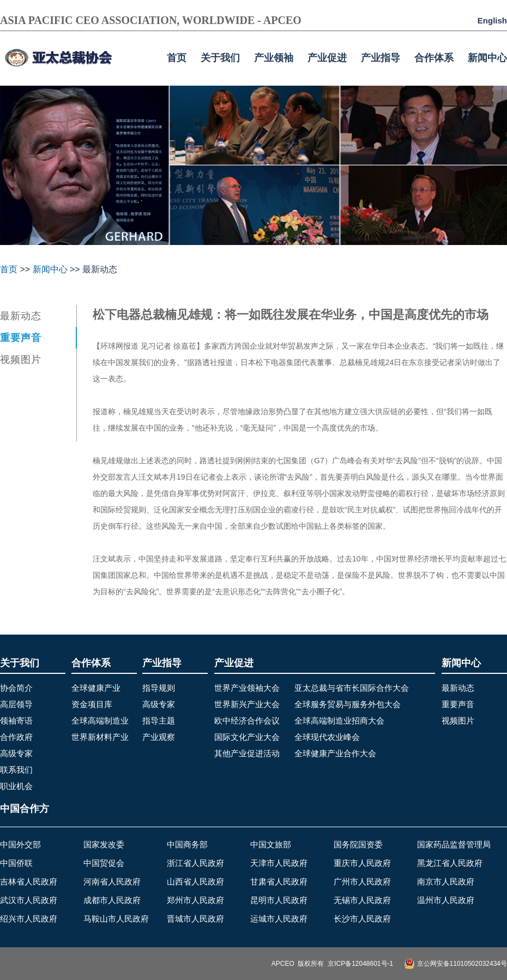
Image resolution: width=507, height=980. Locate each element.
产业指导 (381, 58)
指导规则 (159, 688)
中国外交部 (20, 844)
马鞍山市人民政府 (116, 919)
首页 (177, 58)
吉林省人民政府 (29, 882)
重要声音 (21, 338)
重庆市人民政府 (362, 863)
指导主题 (159, 721)
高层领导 (16, 704)
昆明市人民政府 (279, 900)
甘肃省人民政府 (279, 882)
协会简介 (16, 688)
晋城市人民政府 (195, 919)
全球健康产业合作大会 (335, 753)
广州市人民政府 (362, 882)
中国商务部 (187, 844)
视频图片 (21, 360)
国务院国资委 (358, 844)
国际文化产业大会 (247, 737)
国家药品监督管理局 (454, 844)
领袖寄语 (16, 721)
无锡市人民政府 (362, 900)
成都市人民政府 (112, 900)
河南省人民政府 (112, 882)
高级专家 (16, 753)
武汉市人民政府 (29, 900)
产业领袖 (274, 58)
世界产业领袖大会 (247, 688)
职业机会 (16, 786)
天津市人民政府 (279, 863)
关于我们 (220, 58)
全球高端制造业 (100, 721)
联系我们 (16, 770)
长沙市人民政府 (362, 919)
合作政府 (16, 737)
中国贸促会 (104, 863)
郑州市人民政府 (195, 900)
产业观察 (159, 737)
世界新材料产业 (100, 737)
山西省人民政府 (195, 882)
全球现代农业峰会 (327, 737)
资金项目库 (92, 704)
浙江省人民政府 (195, 863)
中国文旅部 (271, 844)
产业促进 (327, 58)
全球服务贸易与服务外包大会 (348, 704)
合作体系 (434, 58)
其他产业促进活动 (247, 753)
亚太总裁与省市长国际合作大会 (352, 688)
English (492, 20)
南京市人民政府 (446, 882)
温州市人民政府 (446, 900)
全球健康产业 (96, 688)
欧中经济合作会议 (247, 721)
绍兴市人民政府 (29, 919)
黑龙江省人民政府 (450, 863)
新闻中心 (487, 58)
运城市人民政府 (279, 919)
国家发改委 (104, 844)
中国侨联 (16, 863)
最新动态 (21, 316)
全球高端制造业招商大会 (339, 721)
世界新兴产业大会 (247, 704)
